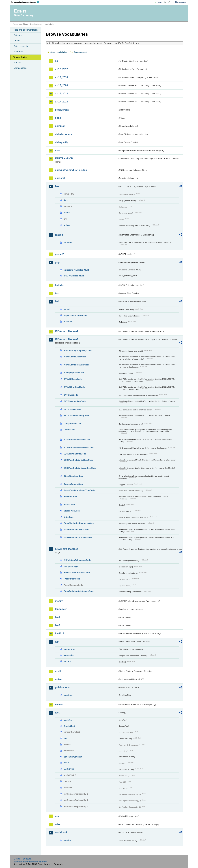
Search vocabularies (58, 52)
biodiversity (62, 110)
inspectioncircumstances (75, 315)
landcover (61, 609)
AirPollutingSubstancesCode (77, 560)
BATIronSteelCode (72, 409)
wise (58, 824)
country (67, 840)
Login (160, 2)
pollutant (68, 322)
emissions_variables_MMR (76, 270)
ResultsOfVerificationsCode (77, 572)
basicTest (68, 720)
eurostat (60, 178)
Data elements (21, 46)
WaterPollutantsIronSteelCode (78, 537)
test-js (67, 763)
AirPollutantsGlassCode (75, 357)
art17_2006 (61, 85)
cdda (58, 118)
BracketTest (69, 726)
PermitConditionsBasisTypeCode (79, 490)
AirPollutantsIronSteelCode (76, 365)
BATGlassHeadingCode (75, 401)
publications (62, 687)
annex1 (67, 309)
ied (57, 301)
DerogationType (71, 566)
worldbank (61, 832)
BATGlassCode (71, 395)
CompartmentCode (72, 423)
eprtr (58, 150)
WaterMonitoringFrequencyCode (79, 523)
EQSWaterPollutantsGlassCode (78, 460)
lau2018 (60, 633)
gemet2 (59, 254)
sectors (67, 661)
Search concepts (81, 52)
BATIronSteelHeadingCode (76, 415)
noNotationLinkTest (73, 757)
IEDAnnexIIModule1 (67, 331)
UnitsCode (69, 517)
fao (57, 186)
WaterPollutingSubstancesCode (79, 591)
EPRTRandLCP (64, 158)
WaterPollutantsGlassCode (76, 530)
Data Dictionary (36, 24)
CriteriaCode (70, 430)
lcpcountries (69, 649)
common (60, 126)
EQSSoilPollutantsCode (75, 454)
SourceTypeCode (72, 511)
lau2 (58, 625)
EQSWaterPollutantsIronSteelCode (80, 468)
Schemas (18, 52)
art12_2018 (61, 77)
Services (18, 63)
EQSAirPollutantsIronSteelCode (79, 447)
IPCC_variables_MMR (74, 276)
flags (66, 200)
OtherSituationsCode (73, 476)
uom (58, 816)
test (57, 713)
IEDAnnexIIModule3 (67, 339)
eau (65, 738)
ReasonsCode (70, 496)
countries (68, 243)
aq (57, 61)
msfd (58, 671)
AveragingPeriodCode (74, 373)
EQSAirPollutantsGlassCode (77, 440)
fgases (59, 235)
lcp (57, 642)
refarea (67, 213)
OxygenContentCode (73, 484)
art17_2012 (61, 94)
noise (58, 679)
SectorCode (69, 504)
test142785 (69, 769)
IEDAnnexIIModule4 (67, 549)
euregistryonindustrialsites (71, 170)
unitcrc (67, 225)
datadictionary (63, 134)
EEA (26, 2)
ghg (57, 262)
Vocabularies (20, 57)
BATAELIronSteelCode (74, 387)
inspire (59, 601)
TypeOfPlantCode (72, 579)
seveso (59, 704)
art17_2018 (61, 102)
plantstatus (69, 655)
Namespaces (20, 68)
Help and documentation (26, 30)
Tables (17, 41)
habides (60, 285)
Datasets (18, 35)
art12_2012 (61, 69)
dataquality (62, 142)
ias (57, 293)
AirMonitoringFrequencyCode (78, 350)
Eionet (26, 24)
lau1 (58, 617)
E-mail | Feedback (22, 859)
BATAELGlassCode (73, 379)
